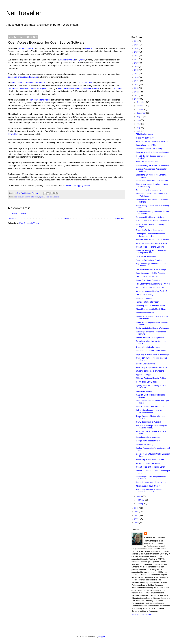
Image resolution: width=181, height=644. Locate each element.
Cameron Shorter (26, 48)
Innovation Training (144, 391)
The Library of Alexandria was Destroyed (153, 284)
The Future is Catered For (147, 277)
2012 (137, 92)
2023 (137, 52)
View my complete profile (142, 615)
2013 (137, 88)
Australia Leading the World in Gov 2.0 (152, 141)
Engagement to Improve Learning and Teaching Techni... (152, 427)
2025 (137, 45)
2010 (137, 99)
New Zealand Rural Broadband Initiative (153, 221)
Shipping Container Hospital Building (151, 378)
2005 (137, 522)
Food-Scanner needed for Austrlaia (151, 273)
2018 (137, 70)
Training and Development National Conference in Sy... (151, 235)
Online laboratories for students (149, 347)
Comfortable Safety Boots (147, 382)
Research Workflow (144, 298)
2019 (137, 66)
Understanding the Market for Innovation (153, 165)
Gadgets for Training (145, 444)
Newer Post (14, 219)
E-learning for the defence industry (150, 230)
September (141, 113)
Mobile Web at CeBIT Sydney (148, 486)
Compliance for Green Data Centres (151, 351)
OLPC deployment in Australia (149, 422)
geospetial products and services (23, 77)
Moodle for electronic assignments (150, 338)
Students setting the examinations (150, 371)
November (141, 106)
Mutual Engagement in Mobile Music (151, 309)
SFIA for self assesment (146, 256)
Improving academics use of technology (152, 354)
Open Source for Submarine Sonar (150, 467)
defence (18, 197)
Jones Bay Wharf (67, 60)
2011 (137, 95)
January (140, 503)
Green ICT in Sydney (145, 138)
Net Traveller (24, 13)
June (139, 124)
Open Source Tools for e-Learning (150, 247)
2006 (137, 519)
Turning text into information (148, 302)
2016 (137, 77)
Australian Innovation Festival (148, 162)
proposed (117, 88)
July (139, 120)
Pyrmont (81, 60)
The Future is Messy (145, 295)
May (139, 128)
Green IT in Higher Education (148, 280)
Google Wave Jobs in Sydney (148, 441)
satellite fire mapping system (77, 185)
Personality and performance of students (153, 367)
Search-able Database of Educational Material (78, 88)
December (141, 102)
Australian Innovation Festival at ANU (151, 243)
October (140, 109)
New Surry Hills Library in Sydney (150, 217)
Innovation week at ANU (146, 145)
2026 (137, 41)
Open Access (44, 197)
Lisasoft (89, 48)
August (140, 117)
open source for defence (39, 100)
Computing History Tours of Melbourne (152, 181)
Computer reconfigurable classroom (151, 482)
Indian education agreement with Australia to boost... (150, 411)
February (141, 500)
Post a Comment (19, 213)
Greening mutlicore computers (149, 437)
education (35, 197)
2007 (137, 515)
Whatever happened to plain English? (152, 291)
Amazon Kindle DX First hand (148, 463)
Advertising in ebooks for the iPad (150, 460)
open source (54, 197)
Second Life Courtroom (146, 364)
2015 (137, 81)
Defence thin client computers (148, 190)
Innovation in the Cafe (145, 313)
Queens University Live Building (149, 149)
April (139, 131)
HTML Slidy (13, 134)
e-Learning (26, 197)
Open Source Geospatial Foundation (29, 83)
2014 (137, 85)
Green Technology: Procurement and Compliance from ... (151, 252)
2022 (137, 56)
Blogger (102, 637)
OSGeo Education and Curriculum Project (27, 88)
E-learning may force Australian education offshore (149, 491)
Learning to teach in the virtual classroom (153, 152)
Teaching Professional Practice (149, 260)
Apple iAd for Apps (144, 375)
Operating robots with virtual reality (150, 306)
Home (67, 219)
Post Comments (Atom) (29, 223)
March (139, 496)
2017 (137, 74)
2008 (137, 512)
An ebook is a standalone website (150, 288)
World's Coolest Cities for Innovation (151, 407)
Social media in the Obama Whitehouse (152, 328)
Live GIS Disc (86, 83)
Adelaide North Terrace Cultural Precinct (153, 240)
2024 (137, 48)
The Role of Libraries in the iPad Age (151, 270)
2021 (137, 59)
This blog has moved (145, 134)
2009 (137, 508)
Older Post (120, 219)
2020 (137, 63)
